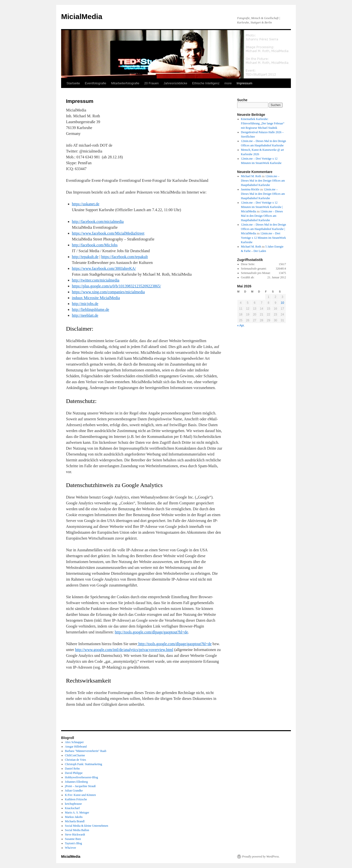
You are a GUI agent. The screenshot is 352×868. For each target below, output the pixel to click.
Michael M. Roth (251, 176)
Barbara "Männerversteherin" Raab (86, 751)
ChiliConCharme (75, 755)
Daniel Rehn (72, 769)
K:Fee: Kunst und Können (80, 795)
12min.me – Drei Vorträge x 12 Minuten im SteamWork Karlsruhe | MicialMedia (262, 207)
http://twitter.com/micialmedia (96, 280)
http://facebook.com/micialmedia (98, 222)
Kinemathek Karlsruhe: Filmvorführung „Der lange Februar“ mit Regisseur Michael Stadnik (263, 123)
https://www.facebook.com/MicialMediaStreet (108, 233)
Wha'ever (71, 848)
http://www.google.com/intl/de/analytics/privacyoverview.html (124, 650)
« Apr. (241, 325)
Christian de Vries (76, 760)
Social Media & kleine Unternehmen (87, 826)
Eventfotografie (95, 83)
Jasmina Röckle (250, 189)
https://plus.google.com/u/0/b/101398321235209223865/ (116, 286)
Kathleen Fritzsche (76, 799)
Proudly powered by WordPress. (261, 857)
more (228, 83)
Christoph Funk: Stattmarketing (84, 764)
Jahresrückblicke (175, 83)
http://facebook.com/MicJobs (95, 245)
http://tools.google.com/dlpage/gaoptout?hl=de (151, 632)
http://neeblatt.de (85, 315)
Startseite (73, 83)
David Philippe (74, 773)
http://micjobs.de (85, 304)
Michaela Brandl (75, 821)
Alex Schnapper (74, 742)
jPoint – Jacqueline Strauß (80, 786)
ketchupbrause (73, 804)
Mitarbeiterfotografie (125, 83)
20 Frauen (151, 83)
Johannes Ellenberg (76, 782)
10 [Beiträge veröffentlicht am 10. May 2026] (282, 303)
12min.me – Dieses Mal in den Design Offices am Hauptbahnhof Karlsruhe (263, 181)
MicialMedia (82, 16)
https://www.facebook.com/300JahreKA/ (104, 268)
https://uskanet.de (86, 204)
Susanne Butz (73, 839)
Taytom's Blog (74, 843)
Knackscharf (72, 808)
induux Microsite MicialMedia (96, 298)
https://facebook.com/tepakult (125, 257)
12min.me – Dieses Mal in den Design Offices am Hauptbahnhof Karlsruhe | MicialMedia (264, 229)
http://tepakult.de (85, 257)
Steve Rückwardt (75, 835)
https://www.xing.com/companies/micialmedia (108, 292)
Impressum (244, 83)
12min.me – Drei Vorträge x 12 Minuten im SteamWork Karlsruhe (264, 238)
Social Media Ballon (77, 830)
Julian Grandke (74, 791)
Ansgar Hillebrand (76, 747)
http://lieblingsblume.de (90, 309)
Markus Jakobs (74, 817)
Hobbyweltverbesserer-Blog (82, 777)
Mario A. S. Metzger (77, 813)
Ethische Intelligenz (206, 83)
